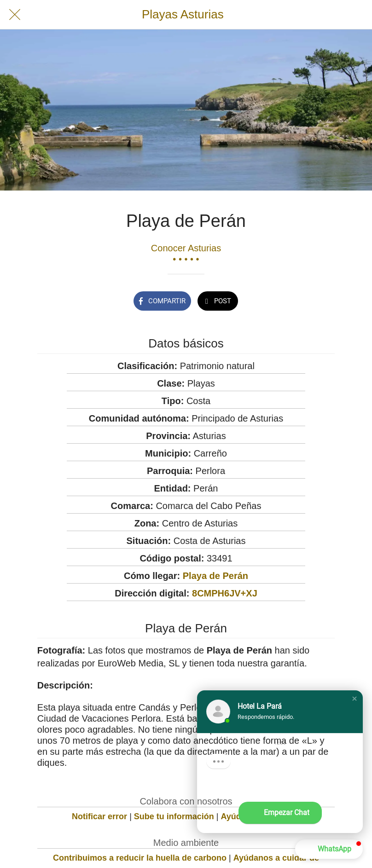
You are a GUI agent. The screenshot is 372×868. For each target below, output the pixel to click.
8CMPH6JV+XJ (225, 593)
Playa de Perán (215, 576)
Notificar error (99, 816)
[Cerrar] (15, 15)
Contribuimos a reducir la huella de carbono (140, 858)
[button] (355, 699)
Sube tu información (174, 816)
